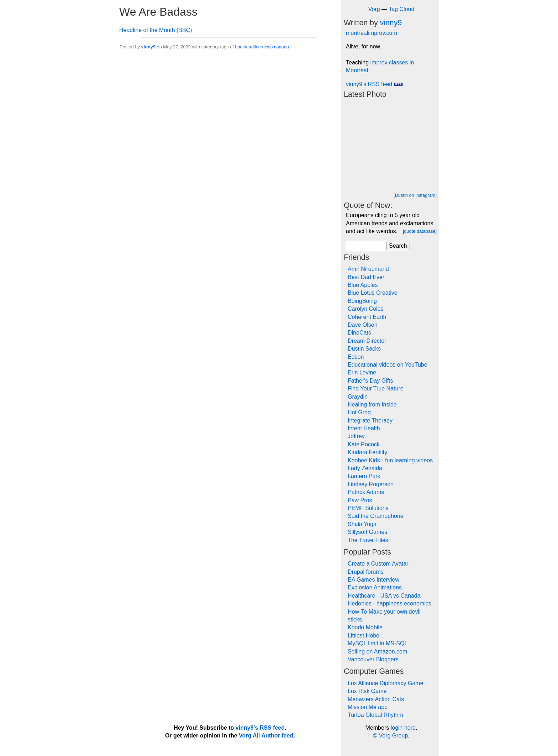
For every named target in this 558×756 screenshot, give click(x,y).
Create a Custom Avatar (378, 564)
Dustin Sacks (364, 349)
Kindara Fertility (367, 452)
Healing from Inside (372, 405)
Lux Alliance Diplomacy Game (386, 683)
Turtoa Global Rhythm (375, 715)
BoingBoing (362, 301)
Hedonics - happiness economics (389, 603)
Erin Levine (362, 372)
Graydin (358, 397)
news (268, 47)
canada (281, 47)
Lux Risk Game (367, 691)
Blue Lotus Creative (373, 293)
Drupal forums (365, 572)
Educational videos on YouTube (388, 365)
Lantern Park (364, 476)
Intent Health (364, 428)
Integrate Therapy (370, 421)
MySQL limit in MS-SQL (378, 643)
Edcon (356, 357)
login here (403, 728)
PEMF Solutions (368, 508)
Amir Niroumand (368, 269)
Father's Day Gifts (370, 381)
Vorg (374, 9)
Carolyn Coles (365, 309)
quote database (420, 231)
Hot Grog (359, 412)
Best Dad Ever (366, 277)
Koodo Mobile (365, 627)
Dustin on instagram (415, 195)
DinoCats (359, 333)
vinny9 (148, 47)
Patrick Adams (366, 492)
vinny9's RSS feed (374, 84)
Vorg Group (393, 736)
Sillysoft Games (367, 532)
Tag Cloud (401, 9)
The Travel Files (368, 540)
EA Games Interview (373, 580)
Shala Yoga (362, 524)
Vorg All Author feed (266, 736)
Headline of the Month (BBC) (156, 30)
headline (252, 47)
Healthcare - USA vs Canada (384, 596)
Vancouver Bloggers (373, 659)
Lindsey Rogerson (371, 484)
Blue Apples (363, 285)
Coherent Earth (367, 317)
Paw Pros (360, 500)
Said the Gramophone (376, 516)
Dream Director (367, 341)
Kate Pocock (364, 444)
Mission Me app (368, 707)
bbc (239, 47)
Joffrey (356, 436)
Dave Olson (363, 325)
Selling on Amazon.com (377, 652)
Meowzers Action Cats (376, 699)
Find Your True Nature (376, 388)
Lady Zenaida (365, 468)
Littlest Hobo (364, 636)
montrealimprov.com (372, 33)
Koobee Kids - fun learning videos (390, 460)
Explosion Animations (375, 587)
